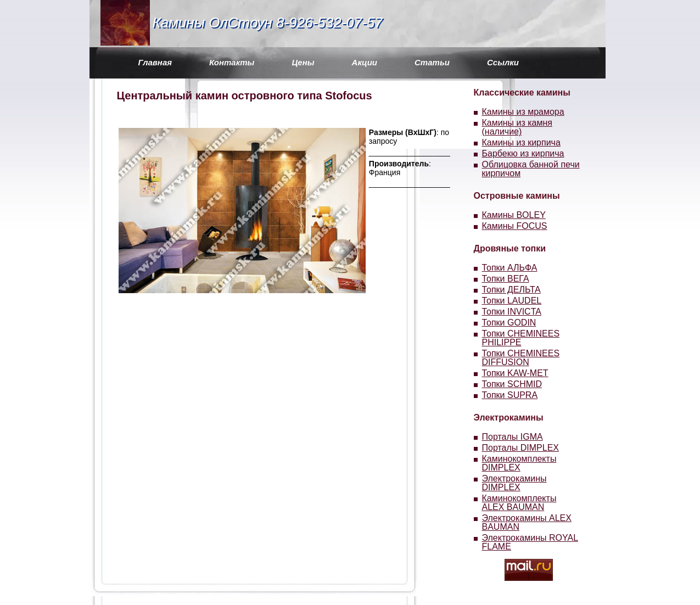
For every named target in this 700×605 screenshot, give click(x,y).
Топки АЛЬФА (510, 268)
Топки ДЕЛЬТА (511, 290)
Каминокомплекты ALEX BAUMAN (519, 503)
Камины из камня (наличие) (517, 127)
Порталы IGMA (513, 437)
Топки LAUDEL (512, 301)
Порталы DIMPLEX (521, 448)
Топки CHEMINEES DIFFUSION (521, 358)
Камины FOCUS (515, 226)
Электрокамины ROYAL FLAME (530, 542)
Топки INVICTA (512, 312)
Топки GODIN (509, 323)
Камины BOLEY (514, 215)
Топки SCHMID (512, 384)
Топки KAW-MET (515, 373)
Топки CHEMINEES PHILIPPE (521, 338)
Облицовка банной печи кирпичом (531, 169)
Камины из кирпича (521, 142)
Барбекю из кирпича (523, 153)
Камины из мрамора (523, 112)
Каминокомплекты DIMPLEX (519, 463)
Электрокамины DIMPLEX (514, 483)
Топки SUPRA (510, 395)
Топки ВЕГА (506, 279)
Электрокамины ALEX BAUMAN (527, 522)
